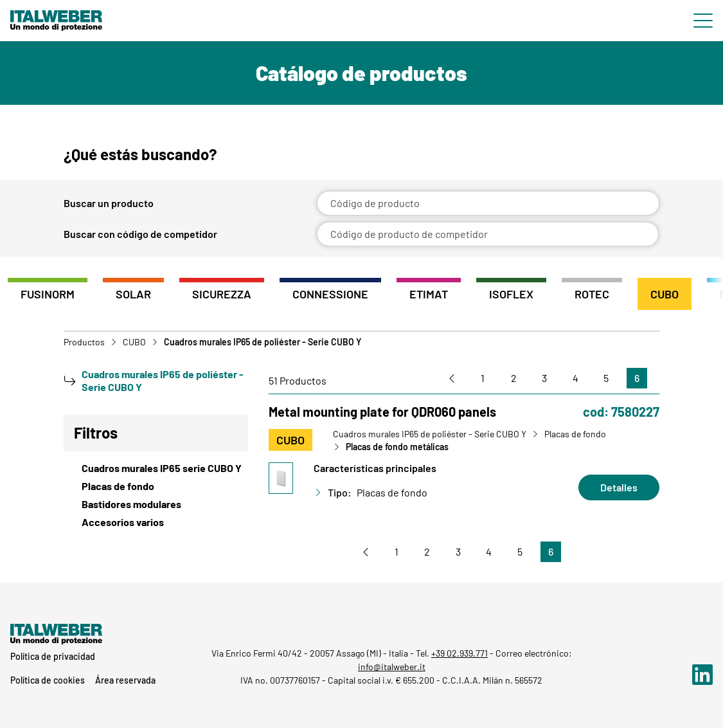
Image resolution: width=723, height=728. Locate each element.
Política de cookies (48, 680)
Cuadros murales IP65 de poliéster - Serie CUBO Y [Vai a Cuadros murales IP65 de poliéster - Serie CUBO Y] (430, 434)
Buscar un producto (109, 203)
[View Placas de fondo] (156, 486)
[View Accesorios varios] (156, 522)
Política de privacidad (53, 656)
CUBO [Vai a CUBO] (134, 342)
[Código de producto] (488, 203)
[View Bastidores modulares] (156, 504)
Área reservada (125, 680)
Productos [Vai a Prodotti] (84, 342)
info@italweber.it (392, 667)
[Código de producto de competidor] (488, 234)
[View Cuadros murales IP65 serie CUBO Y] (156, 468)
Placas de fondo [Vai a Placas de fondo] (575, 434)
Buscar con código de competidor (140, 234)
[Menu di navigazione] (703, 21)
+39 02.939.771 (460, 653)
